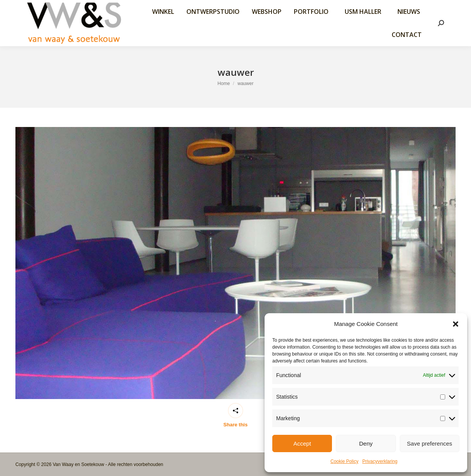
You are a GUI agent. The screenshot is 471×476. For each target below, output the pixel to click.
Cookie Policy (344, 461)
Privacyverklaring (380, 461)
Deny (366, 443)
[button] (456, 324)
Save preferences (430, 443)
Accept (302, 443)
